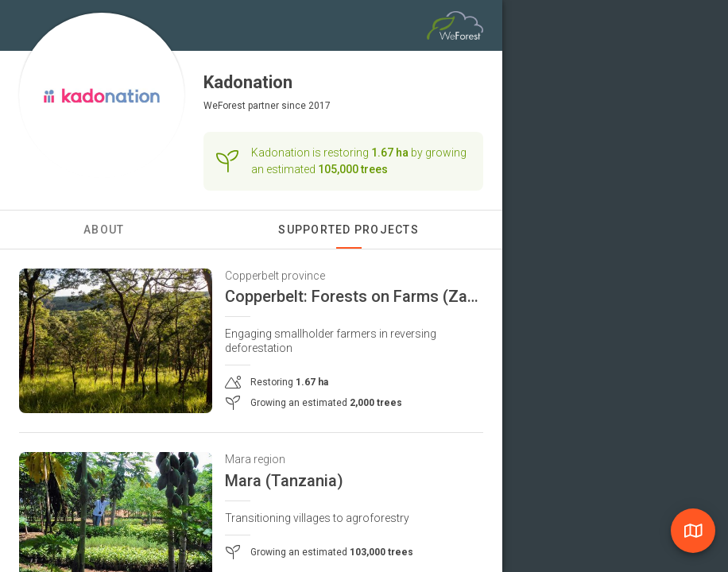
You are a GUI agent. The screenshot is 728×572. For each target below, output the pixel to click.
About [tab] (104, 230)
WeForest (225, 106)
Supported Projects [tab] (349, 230)
